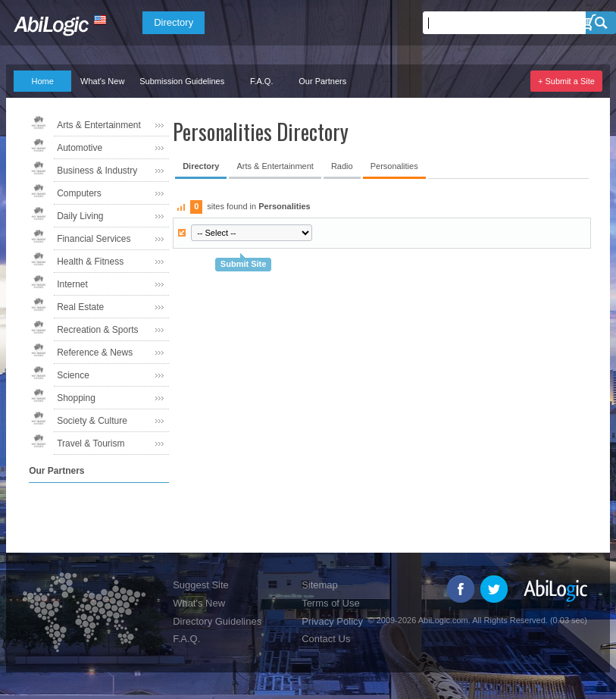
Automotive (80, 148)
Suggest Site (201, 585)
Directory (174, 22)
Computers (79, 193)
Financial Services (94, 239)
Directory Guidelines (217, 621)
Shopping (76, 398)
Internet (72, 284)
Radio (342, 166)
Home (42, 81)
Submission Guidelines (182, 81)
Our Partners (322, 81)
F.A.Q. (262, 81)
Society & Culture (92, 421)
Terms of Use (331, 603)
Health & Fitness (90, 262)
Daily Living (80, 216)
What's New (102, 81)
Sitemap (320, 585)
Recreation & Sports (97, 330)
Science (73, 375)
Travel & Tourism (91, 444)
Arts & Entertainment (99, 125)
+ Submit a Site (566, 81)
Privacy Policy (332, 621)
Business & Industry (97, 171)
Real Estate (80, 307)
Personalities (394, 166)
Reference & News (95, 353)
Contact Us (326, 639)
